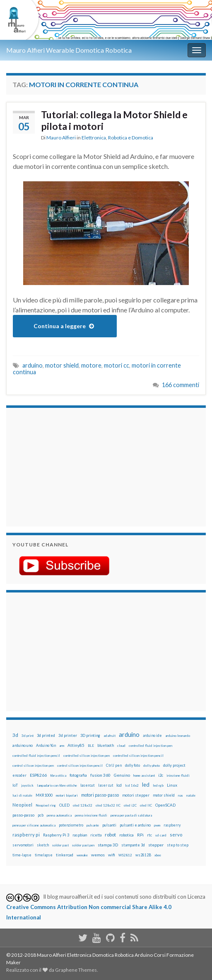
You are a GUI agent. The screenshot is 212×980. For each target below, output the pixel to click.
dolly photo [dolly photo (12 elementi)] (152, 765)
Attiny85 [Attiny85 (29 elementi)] (76, 745)
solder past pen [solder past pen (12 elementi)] (83, 845)
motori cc (117, 365)
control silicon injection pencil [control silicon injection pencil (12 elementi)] (80, 765)
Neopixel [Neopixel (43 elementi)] (22, 805)
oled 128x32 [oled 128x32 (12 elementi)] (83, 805)
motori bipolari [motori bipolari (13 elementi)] (67, 795)
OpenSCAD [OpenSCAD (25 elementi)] (165, 805)
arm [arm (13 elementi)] (62, 746)
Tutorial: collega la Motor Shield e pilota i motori (114, 120)
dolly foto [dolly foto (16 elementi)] (132, 765)
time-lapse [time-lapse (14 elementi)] (22, 855)
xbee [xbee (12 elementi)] (158, 855)
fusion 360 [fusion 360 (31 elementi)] (100, 775)
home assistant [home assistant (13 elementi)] (144, 775)
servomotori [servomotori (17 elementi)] (23, 845)
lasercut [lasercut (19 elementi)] (88, 785)
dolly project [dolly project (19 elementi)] (174, 765)
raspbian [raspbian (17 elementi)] (80, 835)
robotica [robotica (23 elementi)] (126, 835)
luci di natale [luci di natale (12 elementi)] (22, 795)
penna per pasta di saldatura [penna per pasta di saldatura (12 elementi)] (131, 815)
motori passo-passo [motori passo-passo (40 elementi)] (100, 795)
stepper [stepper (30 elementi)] (156, 845)
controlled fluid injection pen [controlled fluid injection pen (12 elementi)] (151, 746)
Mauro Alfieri (61, 138)
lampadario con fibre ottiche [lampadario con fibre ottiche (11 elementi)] (57, 785)
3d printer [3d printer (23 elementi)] (68, 735)
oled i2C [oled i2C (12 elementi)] (130, 805)
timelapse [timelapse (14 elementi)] (44, 855)
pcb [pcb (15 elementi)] (41, 815)
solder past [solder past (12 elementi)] (60, 845)
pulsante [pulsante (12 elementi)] (93, 825)
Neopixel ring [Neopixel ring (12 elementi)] (46, 805)
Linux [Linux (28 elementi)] (172, 785)
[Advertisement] (64, 466)
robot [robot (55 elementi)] (110, 835)
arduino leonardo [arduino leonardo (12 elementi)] (178, 736)
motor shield (62, 365)
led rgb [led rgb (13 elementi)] (158, 785)
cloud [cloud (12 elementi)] (121, 746)
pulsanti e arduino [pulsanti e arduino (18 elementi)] (135, 825)
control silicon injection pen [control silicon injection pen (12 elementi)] (33, 765)
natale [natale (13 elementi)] (191, 795)
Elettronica (94, 138)
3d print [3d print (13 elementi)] (28, 736)
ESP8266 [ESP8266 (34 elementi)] (38, 775)
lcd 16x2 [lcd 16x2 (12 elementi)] (132, 785)
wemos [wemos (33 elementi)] (98, 855)
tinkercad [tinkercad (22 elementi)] (65, 855)
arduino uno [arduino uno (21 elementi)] (23, 745)
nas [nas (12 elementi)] (181, 795)
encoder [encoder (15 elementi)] (19, 775)
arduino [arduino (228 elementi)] (129, 735)
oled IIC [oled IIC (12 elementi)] (146, 805)
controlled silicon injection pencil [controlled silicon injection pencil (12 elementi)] (138, 756)
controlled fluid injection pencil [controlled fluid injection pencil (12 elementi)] (36, 756)
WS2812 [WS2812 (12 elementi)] (125, 855)
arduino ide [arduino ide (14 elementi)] (152, 736)
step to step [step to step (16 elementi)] (178, 845)
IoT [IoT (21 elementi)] (15, 785)
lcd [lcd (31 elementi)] (119, 785)
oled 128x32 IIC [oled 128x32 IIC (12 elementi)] (108, 805)
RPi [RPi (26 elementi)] (140, 835)
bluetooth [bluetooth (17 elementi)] (106, 745)
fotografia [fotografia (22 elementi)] (78, 775)
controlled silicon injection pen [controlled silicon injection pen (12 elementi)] (87, 756)
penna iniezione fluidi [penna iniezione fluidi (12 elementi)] (91, 815)
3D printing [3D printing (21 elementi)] (90, 735)
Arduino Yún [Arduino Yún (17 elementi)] (46, 745)
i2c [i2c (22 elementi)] (161, 775)
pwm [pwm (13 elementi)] (157, 825)
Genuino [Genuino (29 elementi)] (122, 775)
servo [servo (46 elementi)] (176, 835)
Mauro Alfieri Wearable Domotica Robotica (69, 50)
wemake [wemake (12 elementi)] (82, 855)
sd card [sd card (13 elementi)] (161, 835)
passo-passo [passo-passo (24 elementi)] (23, 815)
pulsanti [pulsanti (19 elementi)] (109, 825)
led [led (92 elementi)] (146, 785)
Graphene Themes (76, 970)
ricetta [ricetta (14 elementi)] (96, 835)
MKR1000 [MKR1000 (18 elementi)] (44, 795)
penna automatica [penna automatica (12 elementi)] (59, 815)
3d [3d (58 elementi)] (15, 735)
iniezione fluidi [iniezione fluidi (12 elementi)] (178, 775)
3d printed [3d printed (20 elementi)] (46, 735)
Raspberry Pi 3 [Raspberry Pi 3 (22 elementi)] (56, 835)
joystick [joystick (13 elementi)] (27, 785)
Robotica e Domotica (131, 138)
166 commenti (181, 385)
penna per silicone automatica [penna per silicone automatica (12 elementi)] (34, 825)
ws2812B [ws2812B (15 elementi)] (143, 855)
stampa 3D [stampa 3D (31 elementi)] (108, 845)
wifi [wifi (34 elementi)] (112, 855)
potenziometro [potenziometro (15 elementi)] (71, 825)
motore (91, 365)
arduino (33, 365)
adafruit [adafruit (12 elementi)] (110, 736)
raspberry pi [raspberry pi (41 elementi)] (26, 835)
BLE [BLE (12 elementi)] (91, 746)
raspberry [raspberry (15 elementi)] (172, 825)
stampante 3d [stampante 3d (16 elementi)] (133, 845)
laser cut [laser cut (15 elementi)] (106, 785)
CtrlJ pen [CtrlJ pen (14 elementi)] (114, 765)
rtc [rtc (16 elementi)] (149, 835)
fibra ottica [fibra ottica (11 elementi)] (58, 775)
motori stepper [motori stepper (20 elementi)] (136, 795)
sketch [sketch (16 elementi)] (43, 845)
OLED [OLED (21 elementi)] (64, 805)
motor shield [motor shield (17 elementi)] (164, 795)
